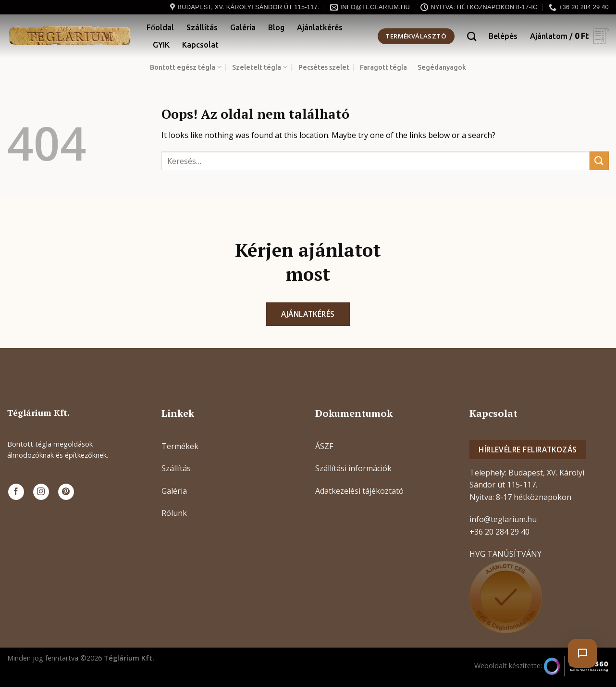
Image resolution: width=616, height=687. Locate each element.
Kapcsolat (200, 45)
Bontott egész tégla (186, 67)
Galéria (243, 27)
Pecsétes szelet (324, 67)
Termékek (180, 446)
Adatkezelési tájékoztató (359, 491)
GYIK (161, 45)
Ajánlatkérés (320, 27)
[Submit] (599, 161)
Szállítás (202, 27)
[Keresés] (472, 36)
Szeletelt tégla (260, 67)
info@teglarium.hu (503, 519)
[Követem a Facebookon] (16, 492)
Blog (276, 27)
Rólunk (174, 513)
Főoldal (160, 27)
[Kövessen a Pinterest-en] (66, 492)
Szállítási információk (353, 468)
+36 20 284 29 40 (499, 532)
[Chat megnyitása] (582, 653)
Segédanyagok (442, 67)
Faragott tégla (383, 67)
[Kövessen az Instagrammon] (41, 492)
